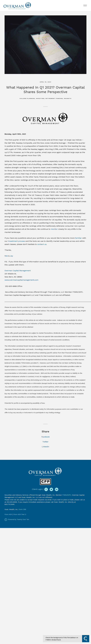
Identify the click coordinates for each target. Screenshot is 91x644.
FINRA (65, 495)
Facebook (45, 437)
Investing (40, 98)
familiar (78, 238)
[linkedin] (57, 489)
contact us (42, 244)
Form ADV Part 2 (20, 514)
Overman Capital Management (18, 271)
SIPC (69, 495)
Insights (68, 98)
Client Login (37, 489)
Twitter (45, 442)
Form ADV (8, 514)
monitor (54, 229)
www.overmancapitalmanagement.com (21, 280)
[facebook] (46, 489)
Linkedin (45, 447)
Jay (11, 256)
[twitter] (51, 489)
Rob (6, 256)
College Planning (27, 98)
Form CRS (22, 509)
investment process (17, 241)
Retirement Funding (54, 98)
